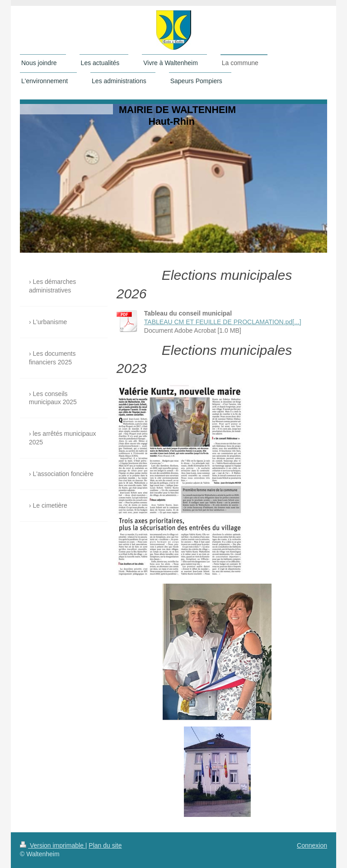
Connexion (312, 845)
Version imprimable (53, 845)
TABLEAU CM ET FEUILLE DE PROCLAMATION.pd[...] (223, 322)
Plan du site (105, 845)
